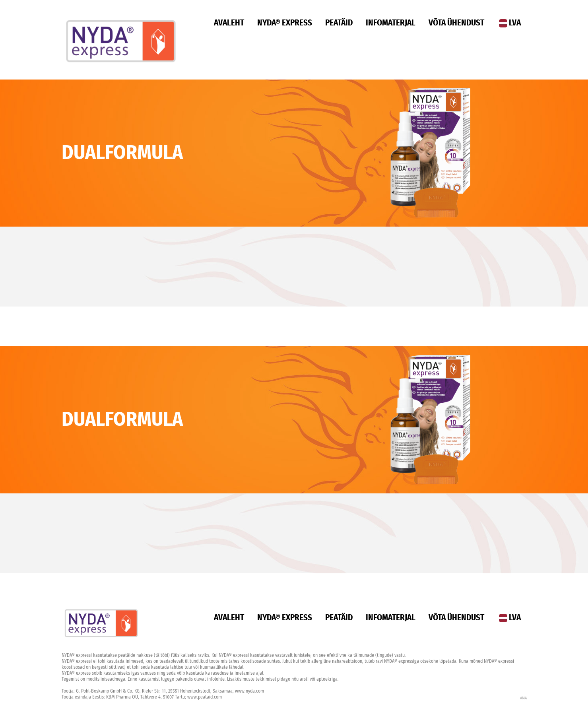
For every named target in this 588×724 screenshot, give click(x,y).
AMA (523, 698)
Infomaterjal (391, 23)
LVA (510, 23)
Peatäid (339, 23)
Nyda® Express (285, 23)
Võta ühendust (456, 23)
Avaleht (229, 23)
